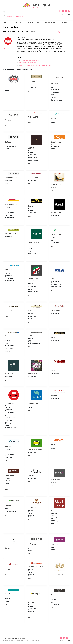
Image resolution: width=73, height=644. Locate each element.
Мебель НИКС (33, 373)
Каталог (39, 22)
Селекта (8, 548)
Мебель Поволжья (58, 366)
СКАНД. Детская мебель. (34, 545)
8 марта (8, 86)
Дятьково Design (34, 242)
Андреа (8, 120)
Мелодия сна (33, 403)
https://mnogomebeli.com (63, 33)
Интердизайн (56, 234)
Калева (54, 278)
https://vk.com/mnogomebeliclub (27, 63)
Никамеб (9, 446)
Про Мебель (33, 476)
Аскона (54, 118)
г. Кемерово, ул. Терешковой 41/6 (15, 16)
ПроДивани (55, 479)
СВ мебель (32, 507)
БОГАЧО (31, 148)
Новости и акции (19, 22)
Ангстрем (54, 83)
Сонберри (55, 545)
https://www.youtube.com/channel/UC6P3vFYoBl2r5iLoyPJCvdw (36, 65)
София (8, 569)
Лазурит (8, 336)
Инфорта (9, 269)
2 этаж (7, 48)
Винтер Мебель (11, 178)
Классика (32, 310)
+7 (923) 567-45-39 (61, 31)
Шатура (31, 602)
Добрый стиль (11, 233)
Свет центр (55, 511)
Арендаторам (8, 22)
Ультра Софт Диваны (59, 574)
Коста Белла (56, 310)
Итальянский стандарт (33, 279)
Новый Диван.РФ (35, 450)
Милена (54, 395)
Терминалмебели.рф (36, 566)
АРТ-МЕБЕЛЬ (33, 117)
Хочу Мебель (10, 594)
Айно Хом (32, 81)
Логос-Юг (54, 337)
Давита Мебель (11, 204)
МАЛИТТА (9, 373)
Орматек (54, 444)
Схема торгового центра (51, 22)
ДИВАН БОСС (56, 212)
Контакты (64, 22)
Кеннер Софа (10, 311)
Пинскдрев (9, 476)
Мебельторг (10, 403)
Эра (52, 595)
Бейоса (8, 142)
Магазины (30, 22)
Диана (30, 206)
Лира (30, 336)
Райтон (8, 505)
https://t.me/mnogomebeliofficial (30, 60)
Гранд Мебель (33, 178)
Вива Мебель (56, 142)
